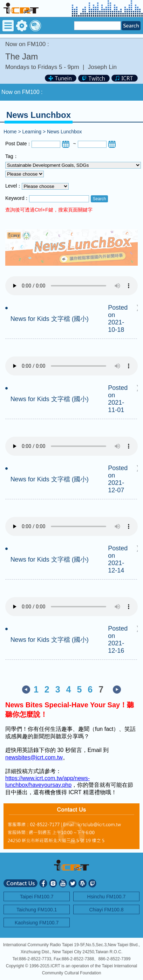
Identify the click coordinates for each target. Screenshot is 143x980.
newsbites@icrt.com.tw (34, 757)
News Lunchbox (64, 132)
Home (10, 132)
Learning (32, 132)
